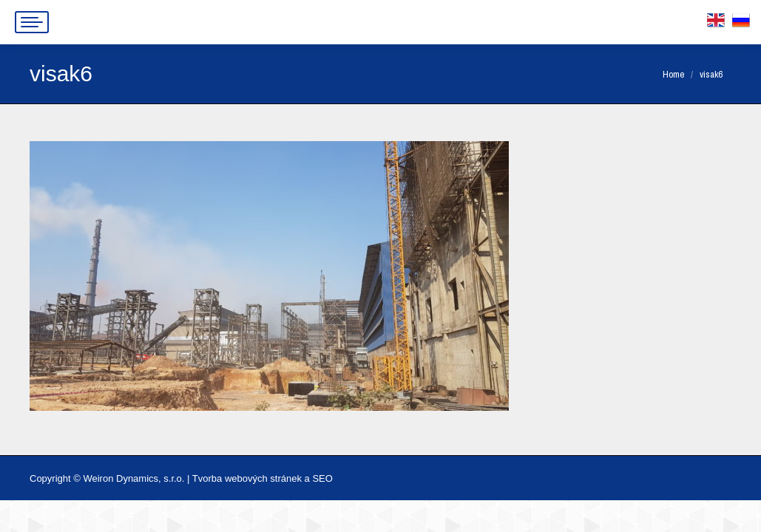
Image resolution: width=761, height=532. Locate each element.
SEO (322, 478)
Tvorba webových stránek (247, 478)
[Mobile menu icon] (32, 22)
